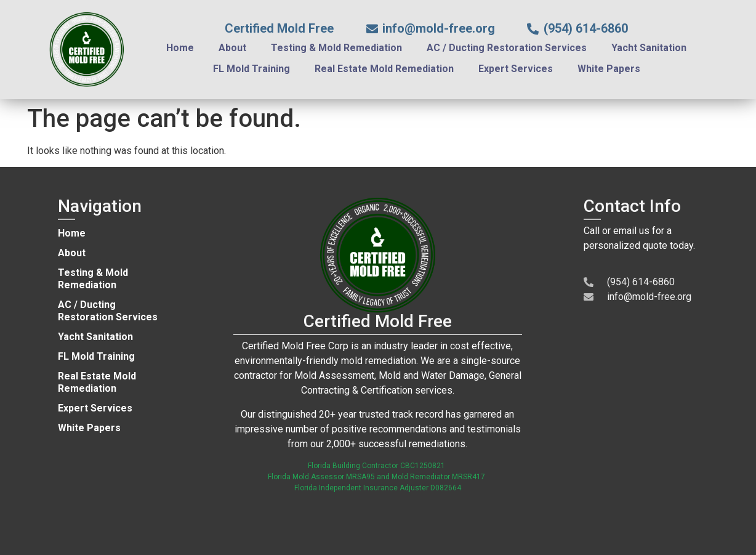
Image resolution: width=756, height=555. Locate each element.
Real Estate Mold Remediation (384, 69)
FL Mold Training (251, 69)
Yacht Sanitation (649, 48)
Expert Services (516, 69)
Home (180, 48)
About (232, 48)
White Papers (609, 69)
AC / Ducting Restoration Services (507, 48)
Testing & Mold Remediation (336, 48)
